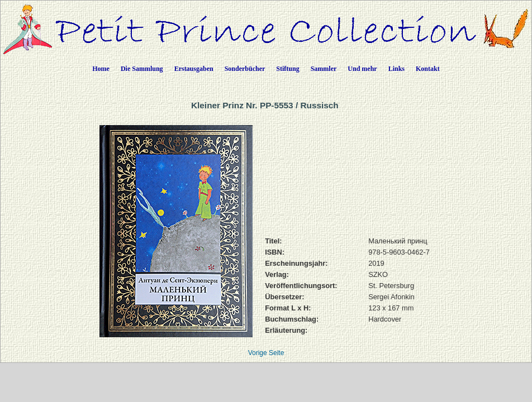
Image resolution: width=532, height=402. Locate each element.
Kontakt (428, 69)
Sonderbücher (245, 69)
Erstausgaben (194, 69)
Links (396, 69)
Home (101, 69)
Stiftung (288, 69)
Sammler (324, 69)
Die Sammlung (142, 69)
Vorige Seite (266, 353)
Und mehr (362, 69)
